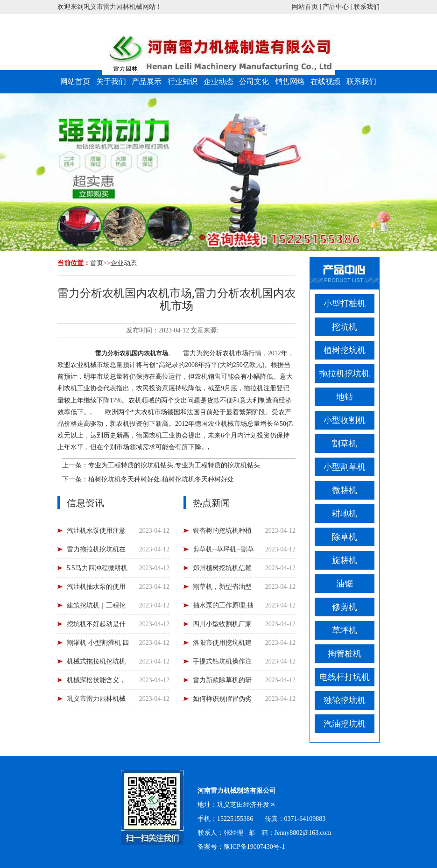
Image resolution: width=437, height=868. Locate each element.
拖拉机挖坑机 (345, 374)
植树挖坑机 (345, 350)
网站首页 (305, 7)
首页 (97, 263)
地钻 (345, 397)
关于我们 (111, 81)
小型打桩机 (345, 303)
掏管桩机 (345, 654)
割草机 (345, 444)
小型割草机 (345, 467)
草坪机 (345, 630)
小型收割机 (345, 420)
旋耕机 (345, 560)
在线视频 (325, 81)
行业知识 (183, 81)
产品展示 (147, 81)
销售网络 (290, 81)
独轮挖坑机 (345, 700)
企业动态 (218, 81)
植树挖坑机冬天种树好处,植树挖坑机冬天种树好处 (161, 479)
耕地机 (345, 514)
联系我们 (367, 7)
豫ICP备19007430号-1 (254, 847)
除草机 (345, 537)
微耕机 (345, 490)
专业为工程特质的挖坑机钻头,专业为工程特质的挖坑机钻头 (174, 465)
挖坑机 (345, 327)
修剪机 (345, 607)
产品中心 (336, 7)
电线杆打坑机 (345, 677)
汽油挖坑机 (345, 724)
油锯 (345, 584)
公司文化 (254, 81)
